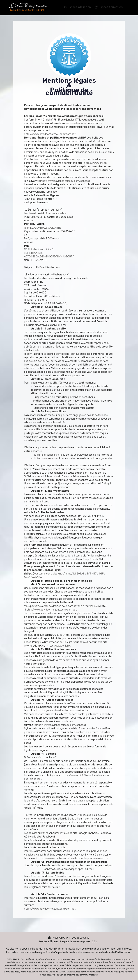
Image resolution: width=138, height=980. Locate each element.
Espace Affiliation (77, 7)
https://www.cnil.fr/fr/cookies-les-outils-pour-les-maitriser (74, 858)
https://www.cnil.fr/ (96, 163)
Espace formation (109, 7)
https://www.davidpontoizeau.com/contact (50, 134)
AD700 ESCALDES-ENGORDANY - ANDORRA (49, 257)
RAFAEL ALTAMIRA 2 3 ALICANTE (42, 228)
